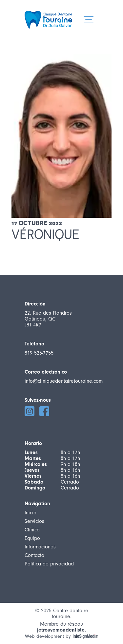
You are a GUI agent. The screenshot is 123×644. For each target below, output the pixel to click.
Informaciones (40, 547)
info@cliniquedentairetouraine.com (64, 381)
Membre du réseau (61, 624)
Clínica (32, 530)
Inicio (31, 513)
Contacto (34, 555)
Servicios (34, 521)
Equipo (32, 538)
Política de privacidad (49, 564)
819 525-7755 (39, 353)
